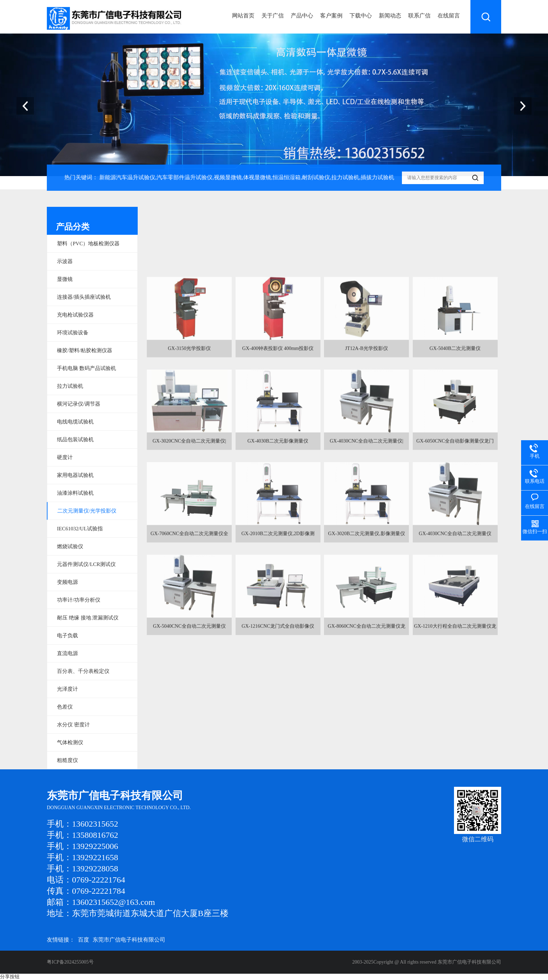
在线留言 (449, 16)
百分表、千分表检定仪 (83, 671)
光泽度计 (67, 689)
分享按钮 (10, 977)
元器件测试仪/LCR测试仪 (86, 564)
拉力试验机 (70, 386)
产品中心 (302, 16)
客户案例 (331, 16)
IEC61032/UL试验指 (80, 529)
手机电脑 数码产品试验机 (86, 368)
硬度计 (65, 457)
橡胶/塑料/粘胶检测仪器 (85, 350)
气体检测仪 (70, 742)
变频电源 (67, 582)
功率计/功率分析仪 (79, 600)
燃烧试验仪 (70, 546)
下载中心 (361, 16)
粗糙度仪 (67, 760)
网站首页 (243, 16)
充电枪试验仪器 (75, 315)
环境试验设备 (73, 333)
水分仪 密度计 (73, 725)
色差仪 (65, 707)
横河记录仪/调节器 (79, 404)
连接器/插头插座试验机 (84, 297)
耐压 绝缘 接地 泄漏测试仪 (88, 618)
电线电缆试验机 (75, 422)
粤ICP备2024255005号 (70, 962)
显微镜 (65, 279)
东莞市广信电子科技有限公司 (129, 940)
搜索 (486, 17)
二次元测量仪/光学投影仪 (87, 511)
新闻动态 (390, 16)
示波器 (65, 261)
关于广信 (273, 16)
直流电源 (67, 653)
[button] (523, 106)
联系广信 (419, 16)
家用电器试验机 (75, 475)
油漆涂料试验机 (75, 493)
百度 (84, 940)
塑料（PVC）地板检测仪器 (88, 244)
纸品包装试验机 (75, 440)
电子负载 (67, 636)
